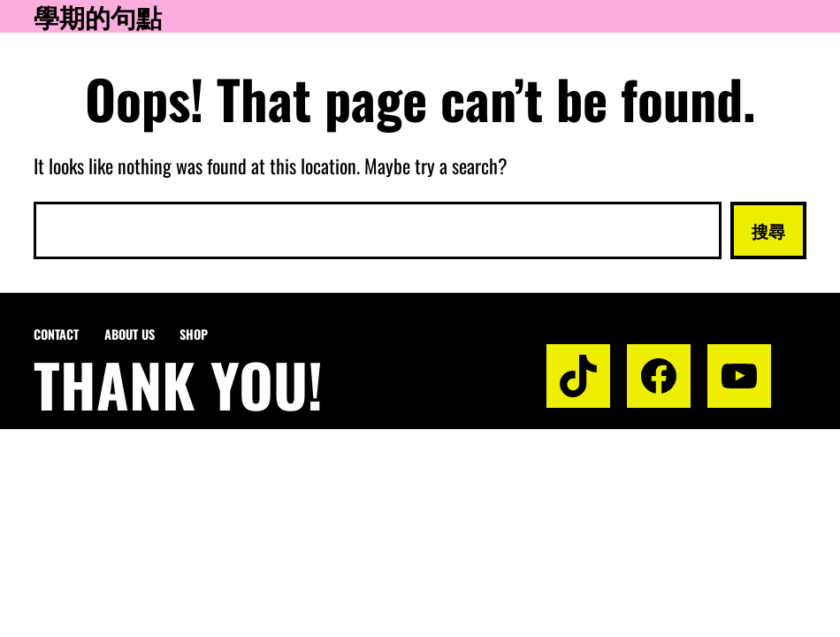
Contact (56, 334)
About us (130, 334)
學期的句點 (98, 16)
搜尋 (768, 230)
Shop (194, 334)
